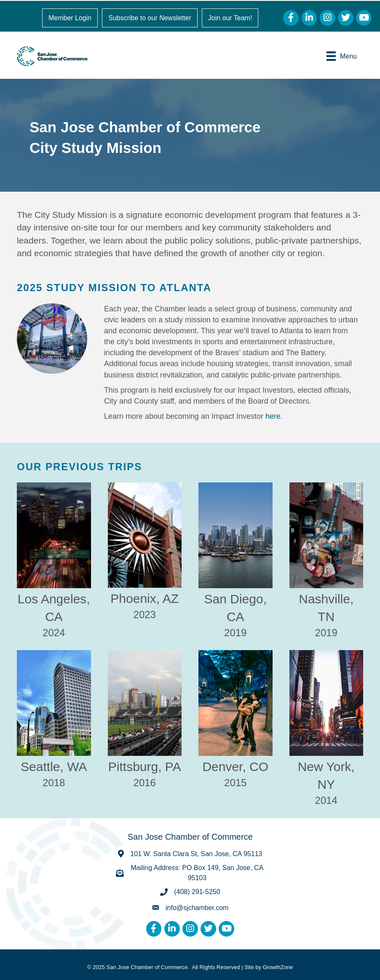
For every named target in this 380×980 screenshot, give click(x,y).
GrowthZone (278, 967)
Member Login (70, 18)
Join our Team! (230, 18)
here (273, 416)
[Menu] (342, 56)
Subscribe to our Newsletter (150, 18)
